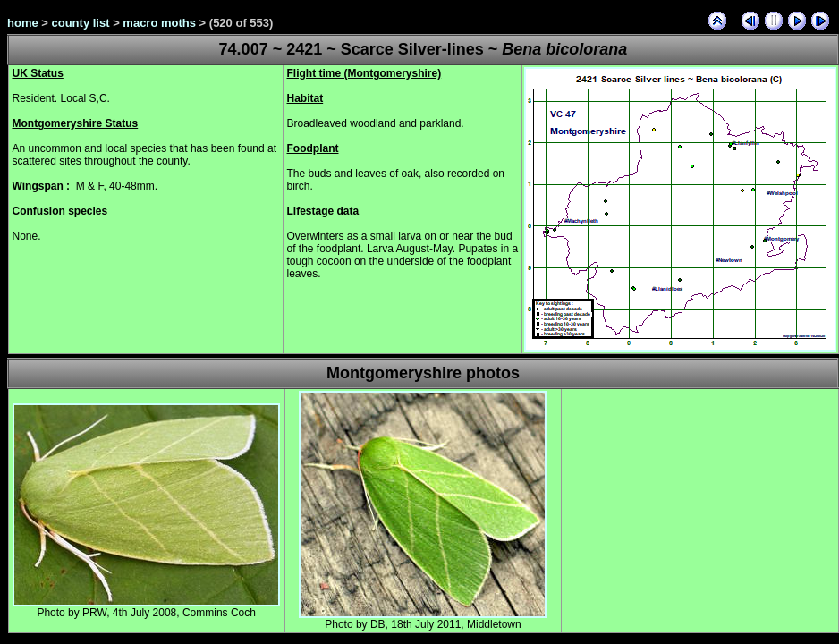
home (23, 23)
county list (81, 23)
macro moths (159, 23)
